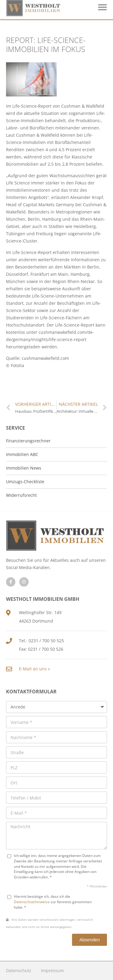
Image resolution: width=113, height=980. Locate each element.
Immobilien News (24, 468)
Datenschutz (19, 970)
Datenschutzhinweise (32, 902)
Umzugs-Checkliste (25, 482)
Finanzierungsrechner (28, 441)
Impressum (52, 970)
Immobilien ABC (22, 454)
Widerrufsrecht (21, 495)
